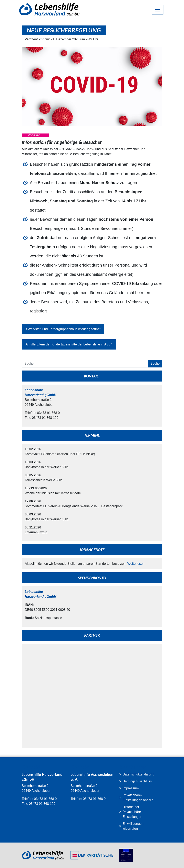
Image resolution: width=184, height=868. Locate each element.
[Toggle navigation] (158, 10)
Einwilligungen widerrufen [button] (133, 826)
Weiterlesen (136, 564)
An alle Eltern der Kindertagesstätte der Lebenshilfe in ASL (69, 344)
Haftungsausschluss (137, 781)
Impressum (131, 788)
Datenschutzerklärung (138, 774)
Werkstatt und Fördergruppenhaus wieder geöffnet (63, 329)
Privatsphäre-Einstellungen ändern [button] (138, 798)
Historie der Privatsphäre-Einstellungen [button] (132, 812)
